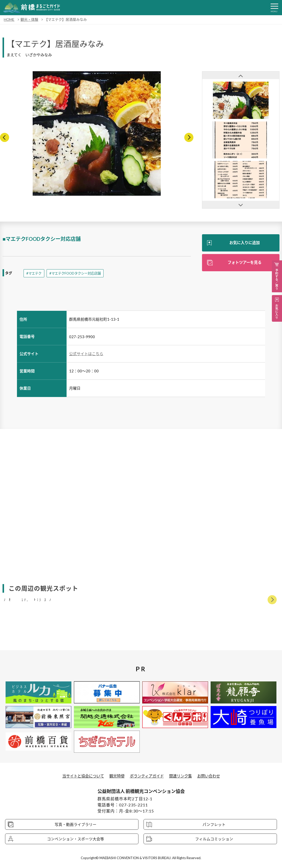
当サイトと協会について (80, 776)
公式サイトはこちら (86, 354)
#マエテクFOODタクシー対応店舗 (78, 273)
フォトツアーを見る (244, 263)
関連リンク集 (183, 776)
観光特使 (116, 776)
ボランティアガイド (147, 776)
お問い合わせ (212, 776)
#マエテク (34, 273)
